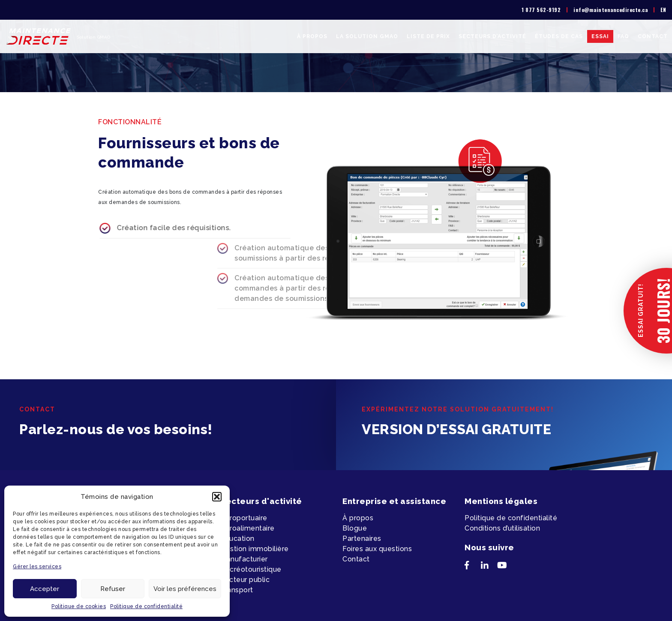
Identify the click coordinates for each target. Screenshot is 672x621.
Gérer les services (37, 567)
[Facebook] (473, 567)
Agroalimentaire (247, 528)
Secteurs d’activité (492, 36)
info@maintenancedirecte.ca (610, 10)
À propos (312, 36)
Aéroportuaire (244, 518)
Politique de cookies (79, 606)
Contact (653, 36)
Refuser (113, 589)
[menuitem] (663, 10)
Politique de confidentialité (146, 606)
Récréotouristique (251, 569)
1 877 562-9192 (541, 10)
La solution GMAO (367, 36)
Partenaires (362, 538)
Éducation (237, 538)
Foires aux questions (377, 549)
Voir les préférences (185, 589)
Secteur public (245, 580)
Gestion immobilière (255, 549)
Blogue (355, 528)
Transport (237, 590)
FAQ (623, 36)
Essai (600, 36)
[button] (217, 497)
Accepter (45, 589)
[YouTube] (505, 567)
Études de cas (559, 36)
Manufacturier (244, 559)
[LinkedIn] (489, 567)
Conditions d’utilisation (502, 528)
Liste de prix (428, 36)
